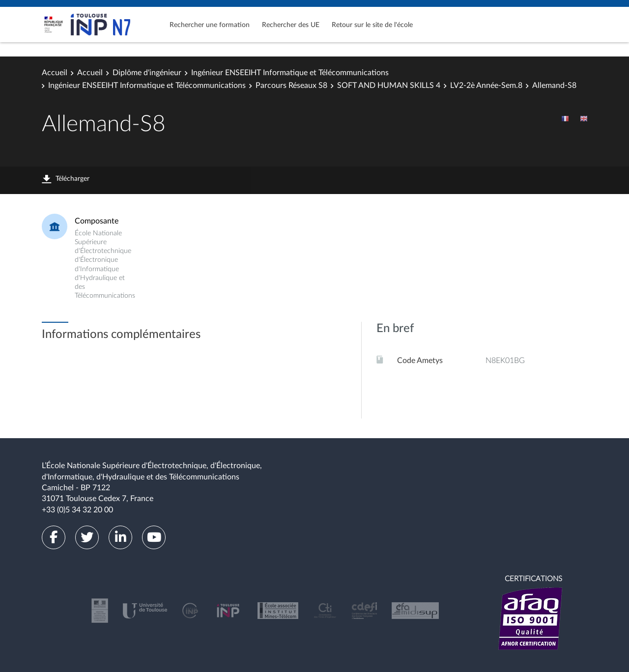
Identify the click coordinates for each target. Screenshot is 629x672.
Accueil (55, 73)
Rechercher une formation (210, 25)
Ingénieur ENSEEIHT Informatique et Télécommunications (290, 73)
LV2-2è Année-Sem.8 (486, 85)
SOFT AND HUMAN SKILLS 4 (389, 85)
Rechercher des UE (291, 25)
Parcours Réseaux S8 (291, 85)
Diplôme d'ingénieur (147, 73)
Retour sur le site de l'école (372, 25)
